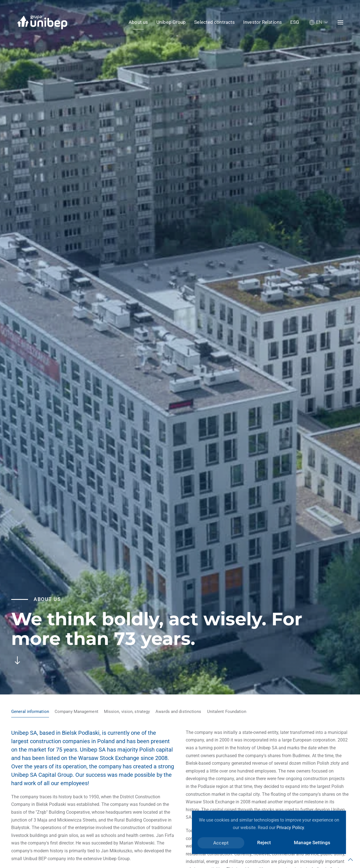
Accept (221, 843)
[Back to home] (42, 22)
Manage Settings (312, 843)
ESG (295, 22)
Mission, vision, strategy (127, 712)
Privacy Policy (290, 828)
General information (30, 712)
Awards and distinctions (178, 712)
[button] (318, 22)
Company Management (76, 712)
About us (138, 22)
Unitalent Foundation (227, 712)
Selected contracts (214, 22)
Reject (264, 843)
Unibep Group (171, 22)
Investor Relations (263, 22)
